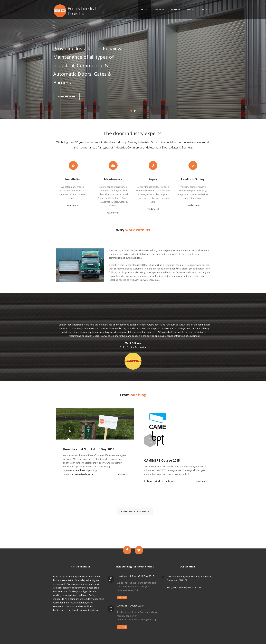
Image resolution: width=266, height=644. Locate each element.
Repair (153, 179)
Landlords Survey (193, 179)
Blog (190, 10)
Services (159, 10)
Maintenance (113, 179)
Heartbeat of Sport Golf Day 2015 (88, 449)
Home (144, 10)
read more (73, 205)
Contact (205, 10)
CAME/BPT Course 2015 (162, 460)
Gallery (176, 10)
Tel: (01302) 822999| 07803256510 (184, 587)
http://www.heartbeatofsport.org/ (80, 470)
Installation (73, 179)
